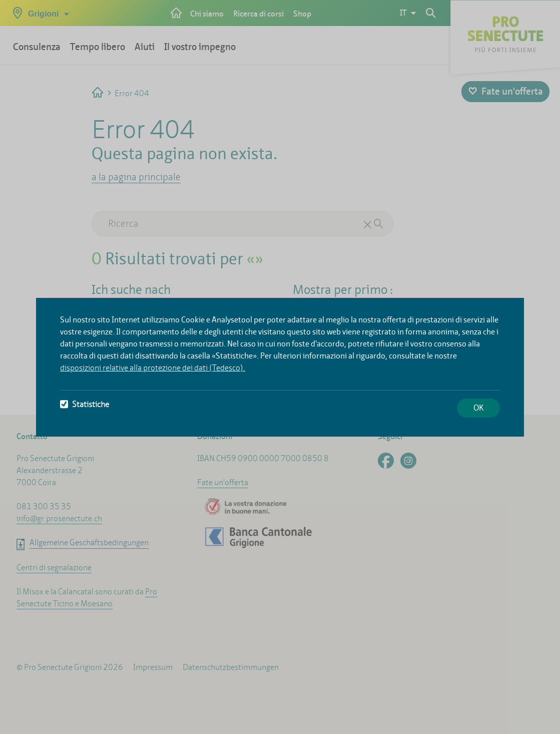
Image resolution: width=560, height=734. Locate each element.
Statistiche (85, 404)
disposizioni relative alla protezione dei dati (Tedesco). (153, 368)
